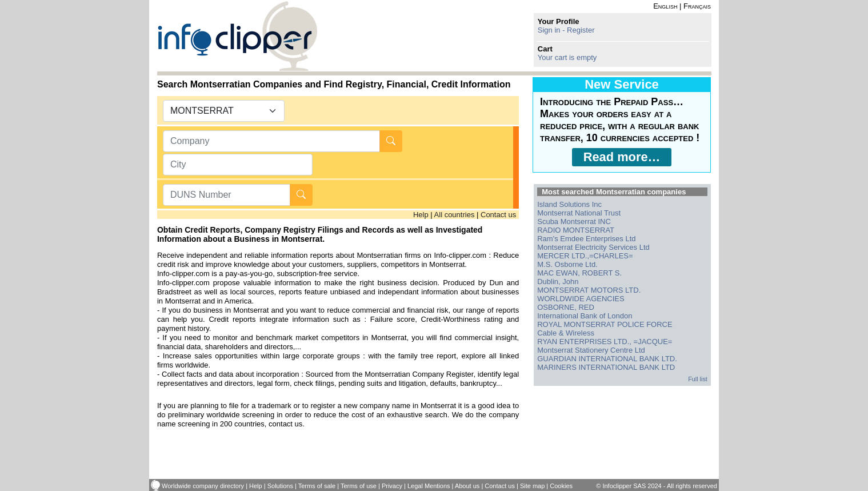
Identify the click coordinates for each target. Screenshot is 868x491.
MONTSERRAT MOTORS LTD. (589, 290)
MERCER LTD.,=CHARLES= (585, 256)
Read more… (622, 157)
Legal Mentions (429, 486)
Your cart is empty (567, 57)
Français (697, 6)
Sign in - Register (566, 30)
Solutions (280, 486)
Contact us (498, 215)
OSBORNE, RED (566, 307)
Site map (532, 486)
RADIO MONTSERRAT (576, 230)
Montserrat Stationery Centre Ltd (591, 350)
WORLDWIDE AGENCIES (581, 299)
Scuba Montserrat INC (574, 221)
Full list (698, 379)
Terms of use (359, 486)
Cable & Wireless (566, 333)
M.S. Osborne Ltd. (567, 264)
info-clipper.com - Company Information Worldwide (237, 36)
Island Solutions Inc (569, 204)
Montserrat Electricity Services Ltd (593, 247)
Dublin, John (558, 282)
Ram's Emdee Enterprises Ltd (586, 239)
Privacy (392, 486)
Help (421, 215)
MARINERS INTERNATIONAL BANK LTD (606, 367)
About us (467, 486)
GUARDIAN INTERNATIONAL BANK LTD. (607, 359)
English (665, 6)
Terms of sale (317, 486)
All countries (455, 215)
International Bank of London (585, 316)
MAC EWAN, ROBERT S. (579, 273)
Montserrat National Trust (579, 213)
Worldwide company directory (203, 486)
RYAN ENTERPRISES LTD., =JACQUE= (605, 342)
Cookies (561, 486)
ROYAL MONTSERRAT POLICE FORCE (605, 324)
